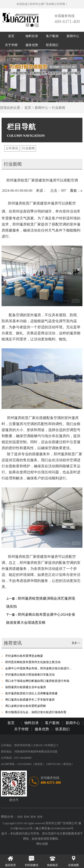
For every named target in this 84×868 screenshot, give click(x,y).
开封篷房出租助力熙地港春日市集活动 (30, 675)
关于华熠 (11, 45)
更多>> (76, 643)
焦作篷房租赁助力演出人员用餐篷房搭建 (31, 693)
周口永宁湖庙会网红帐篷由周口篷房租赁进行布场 (37, 681)
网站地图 (42, 844)
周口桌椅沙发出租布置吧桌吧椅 (26, 706)
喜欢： (76, 191)
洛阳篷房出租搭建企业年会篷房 (26, 687)
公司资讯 (12, 148)
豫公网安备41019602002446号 (55, 828)
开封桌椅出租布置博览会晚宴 (24, 656)
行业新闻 (58, 108)
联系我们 (52, 45)
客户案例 (52, 36)
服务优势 (32, 45)
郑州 (20, 817)
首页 (11, 36)
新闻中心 (73, 36)
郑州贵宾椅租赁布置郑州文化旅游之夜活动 (33, 662)
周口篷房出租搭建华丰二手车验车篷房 (30, 700)
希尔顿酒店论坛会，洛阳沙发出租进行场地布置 (36, 712)
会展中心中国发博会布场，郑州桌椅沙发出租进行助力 (40, 668)
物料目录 (32, 36)
